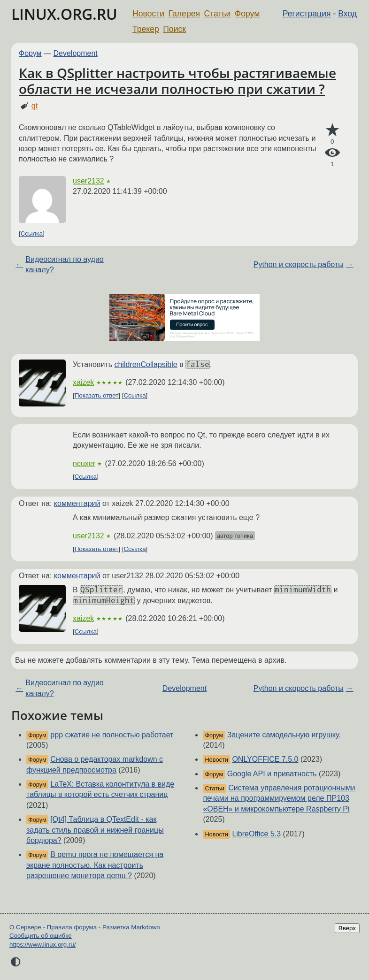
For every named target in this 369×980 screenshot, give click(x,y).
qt (35, 106)
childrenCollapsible (146, 364)
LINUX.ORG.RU (64, 14)
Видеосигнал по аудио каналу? (64, 264)
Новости (148, 14)
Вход (347, 14)
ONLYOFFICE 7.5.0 (265, 759)
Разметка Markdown (131, 927)
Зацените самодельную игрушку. (284, 735)
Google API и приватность (272, 774)
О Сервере (25, 927)
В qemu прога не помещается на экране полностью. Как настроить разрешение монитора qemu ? (95, 865)
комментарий (77, 503)
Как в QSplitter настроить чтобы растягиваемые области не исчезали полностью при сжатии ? (177, 81)
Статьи (217, 14)
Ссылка (32, 234)
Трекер (146, 29)
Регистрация (307, 14)
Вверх (347, 928)
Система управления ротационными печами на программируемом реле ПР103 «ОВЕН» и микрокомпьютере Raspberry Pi (279, 798)
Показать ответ (97, 395)
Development (76, 53)
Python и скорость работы (299, 264)
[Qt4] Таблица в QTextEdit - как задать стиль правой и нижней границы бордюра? (95, 830)
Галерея (184, 14)
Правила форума (72, 927)
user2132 (88, 181)
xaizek (83, 382)
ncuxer (84, 463)
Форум (247, 14)
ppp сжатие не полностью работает (112, 735)
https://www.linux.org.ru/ (42, 945)
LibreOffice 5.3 (256, 834)
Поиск (174, 29)
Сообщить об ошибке (41, 936)
